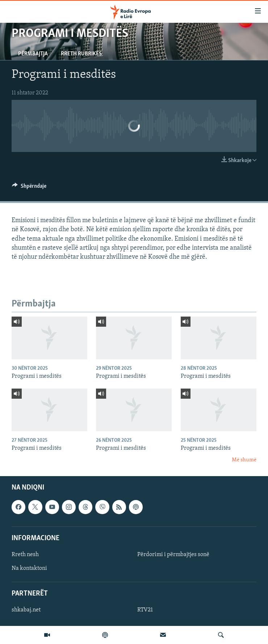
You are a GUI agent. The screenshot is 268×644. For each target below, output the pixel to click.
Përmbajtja (33, 54)
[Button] (29, 188)
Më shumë (244, 460)
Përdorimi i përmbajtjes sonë (173, 555)
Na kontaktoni (29, 568)
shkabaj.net (26, 610)
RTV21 (145, 610)
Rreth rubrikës (81, 54)
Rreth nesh (25, 555)
